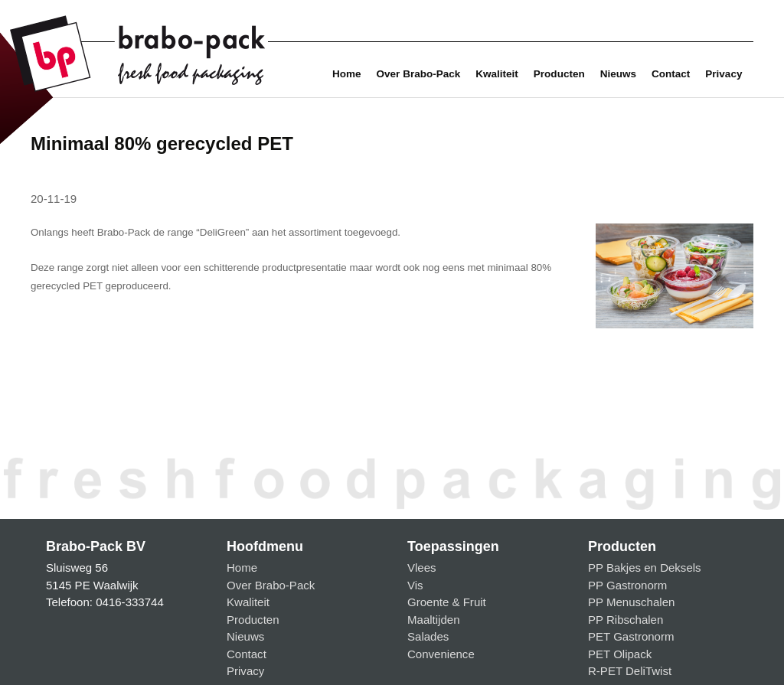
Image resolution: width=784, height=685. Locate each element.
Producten (559, 74)
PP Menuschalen (631, 602)
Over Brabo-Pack (419, 74)
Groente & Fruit (447, 602)
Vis (415, 585)
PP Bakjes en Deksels (645, 568)
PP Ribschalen (626, 620)
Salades (428, 636)
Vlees (422, 568)
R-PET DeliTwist (630, 671)
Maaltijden (434, 620)
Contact (671, 74)
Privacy (724, 74)
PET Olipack (620, 654)
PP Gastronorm (627, 585)
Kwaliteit (497, 74)
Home (347, 74)
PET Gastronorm (631, 636)
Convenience (441, 654)
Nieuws (618, 74)
